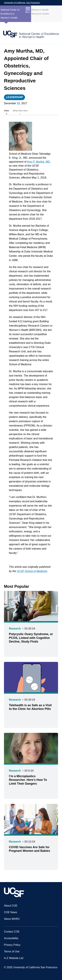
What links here (20, 111)
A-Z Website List (14, 958)
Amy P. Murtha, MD (38, 162)
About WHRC (12, 919)
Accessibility (11, 938)
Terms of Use (12, 951)
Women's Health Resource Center (40, 12)
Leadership (14, 97)
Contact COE (12, 932)
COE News (10, 912)
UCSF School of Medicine (32, 571)
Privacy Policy (12, 945)
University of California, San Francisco (22, 3)
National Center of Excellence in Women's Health (10, 14)
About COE (11, 906)
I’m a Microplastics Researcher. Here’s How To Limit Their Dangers (28, 780)
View (6, 111)
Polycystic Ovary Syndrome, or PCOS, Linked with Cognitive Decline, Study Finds (31, 638)
